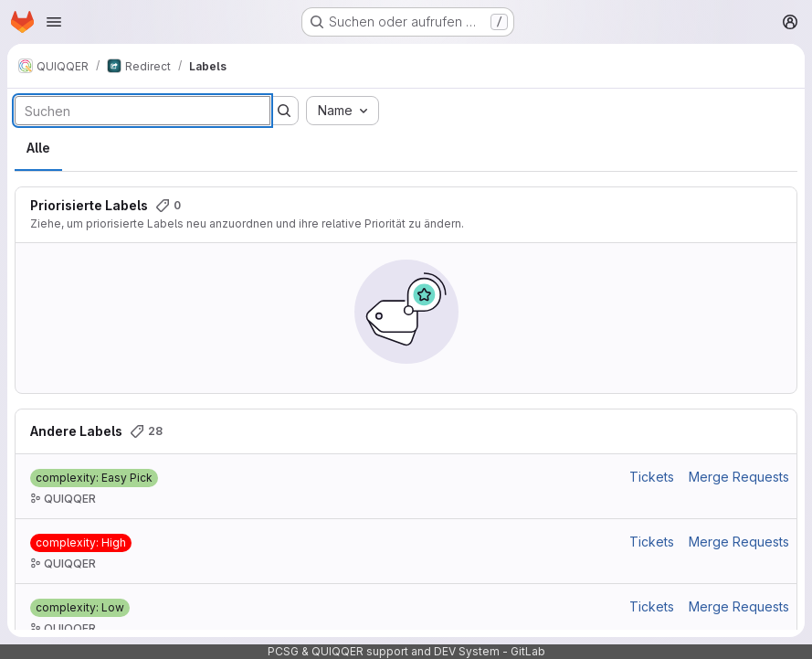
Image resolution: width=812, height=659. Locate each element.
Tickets (652, 477)
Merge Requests (739, 477)
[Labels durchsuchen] (142, 111)
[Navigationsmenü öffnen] (54, 22)
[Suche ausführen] (284, 111)
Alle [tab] (38, 148)
